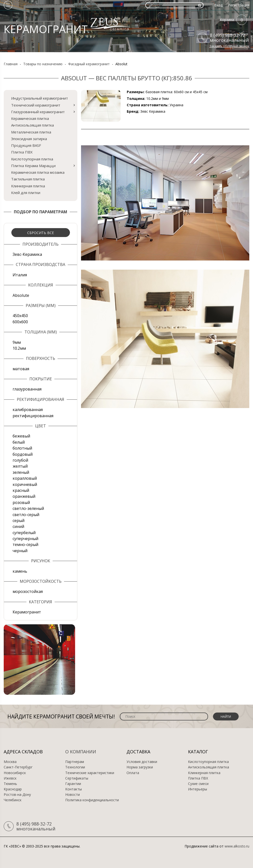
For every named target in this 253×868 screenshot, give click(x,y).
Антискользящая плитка (32, 125)
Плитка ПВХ (22, 152)
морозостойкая (28, 591)
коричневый (25, 484)
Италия (20, 275)
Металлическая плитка (31, 132)
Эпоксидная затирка (29, 139)
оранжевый (24, 496)
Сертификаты (77, 778)
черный (20, 551)
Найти (226, 717)
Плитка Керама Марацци (33, 166)
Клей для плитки (26, 193)
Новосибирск (15, 773)
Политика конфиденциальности (92, 800)
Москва (10, 762)
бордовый (23, 454)
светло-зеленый (28, 508)
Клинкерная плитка (28, 186)
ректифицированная (33, 416)
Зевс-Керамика (27, 254)
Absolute (21, 295)
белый (19, 442)
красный (21, 490)
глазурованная (27, 389)
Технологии (75, 767)
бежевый (21, 436)
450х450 (20, 316)
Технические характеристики (90, 773)
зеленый (21, 472)
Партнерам (75, 762)
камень (20, 571)
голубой (20, 460)
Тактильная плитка (28, 179)
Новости (73, 795)
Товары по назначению (43, 64)
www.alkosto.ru (237, 846)
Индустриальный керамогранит (40, 98)
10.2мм (19, 348)
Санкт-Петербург (18, 767)
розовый (21, 502)
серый (19, 521)
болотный (22, 448)
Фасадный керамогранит (89, 64)
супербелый (24, 533)
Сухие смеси (198, 784)
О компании (81, 752)
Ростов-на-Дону (17, 795)
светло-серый (26, 515)
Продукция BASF (26, 145)
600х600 (20, 322)
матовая (21, 369)
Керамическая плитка (30, 118)
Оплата (133, 773)
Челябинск (13, 800)
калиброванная (28, 410)
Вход (218, 5)
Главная (11, 64)
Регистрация (239, 5)
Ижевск (10, 778)
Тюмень (10, 784)
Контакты (74, 789)
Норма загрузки (140, 767)
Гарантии (73, 784)
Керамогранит (27, 612)
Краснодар (13, 789)
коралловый (25, 478)
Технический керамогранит (36, 105)
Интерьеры (198, 789)
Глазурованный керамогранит (38, 112)
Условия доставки (142, 762)
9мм (17, 342)
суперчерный (25, 539)
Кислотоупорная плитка (32, 159)
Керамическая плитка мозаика (38, 172)
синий (18, 526)
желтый (20, 466)
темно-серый (25, 544)
